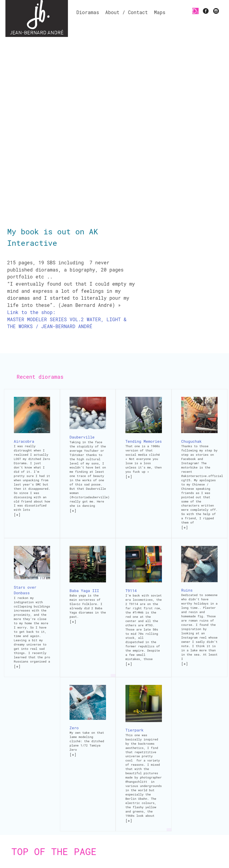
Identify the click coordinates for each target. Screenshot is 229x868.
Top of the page (54, 851)
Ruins (187, 590)
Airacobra (24, 441)
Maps (160, 12)
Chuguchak (191, 441)
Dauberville (82, 437)
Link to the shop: (31, 312)
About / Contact (127, 12)
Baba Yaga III (84, 591)
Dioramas (88, 12)
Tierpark (135, 730)
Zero (74, 728)
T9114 (131, 591)
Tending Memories (144, 441)
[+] (17, 515)
